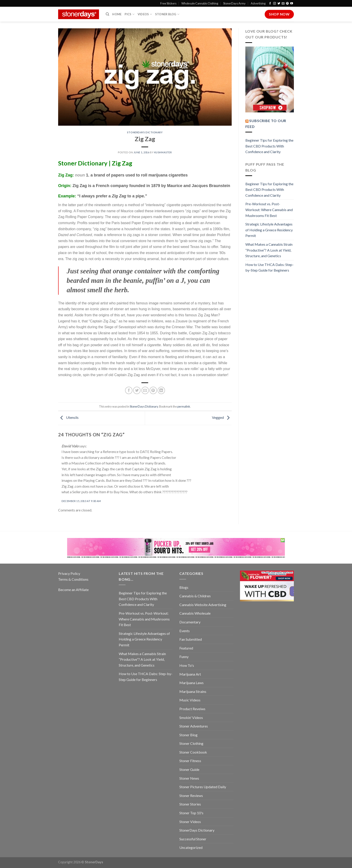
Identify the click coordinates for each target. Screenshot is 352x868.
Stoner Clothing (191, 743)
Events (185, 631)
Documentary (190, 622)
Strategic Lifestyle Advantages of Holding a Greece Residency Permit (269, 230)
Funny (184, 657)
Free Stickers (168, 3)
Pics (129, 14)
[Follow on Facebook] (270, 4)
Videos (145, 14)
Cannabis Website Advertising (203, 605)
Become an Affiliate (73, 590)
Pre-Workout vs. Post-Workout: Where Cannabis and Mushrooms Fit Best (269, 210)
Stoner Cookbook (193, 752)
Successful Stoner (193, 839)
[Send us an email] (283, 4)
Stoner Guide (189, 769)
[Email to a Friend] (145, 390)
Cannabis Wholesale (195, 613)
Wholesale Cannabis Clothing (200, 3)
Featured (186, 648)
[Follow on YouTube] (292, 4)
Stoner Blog (167, 14)
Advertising (258, 3)
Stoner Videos (190, 822)
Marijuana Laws (191, 683)
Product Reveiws (192, 709)
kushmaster (163, 152)
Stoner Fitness (190, 761)
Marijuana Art (190, 674)
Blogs (184, 587)
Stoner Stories (190, 804)
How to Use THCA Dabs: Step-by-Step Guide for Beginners (269, 267)
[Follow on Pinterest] (287, 4)
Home (117, 14)
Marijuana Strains (193, 691)
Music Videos (190, 700)
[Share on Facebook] (129, 390)
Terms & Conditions (73, 579)
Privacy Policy (69, 573)
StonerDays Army (234, 3)
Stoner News (189, 778)
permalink (184, 406)
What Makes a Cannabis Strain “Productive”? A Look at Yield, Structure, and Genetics (269, 250)
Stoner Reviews (191, 795)
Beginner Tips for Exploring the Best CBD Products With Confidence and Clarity (269, 146)
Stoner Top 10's (191, 813)
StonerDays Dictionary (145, 132)
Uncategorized (191, 847)
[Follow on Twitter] (279, 4)
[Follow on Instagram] (275, 4)
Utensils (68, 417)
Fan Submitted (191, 639)
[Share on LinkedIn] (161, 390)
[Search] (107, 14)
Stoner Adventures (194, 726)
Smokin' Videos (191, 717)
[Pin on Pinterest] (153, 390)
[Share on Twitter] (137, 390)
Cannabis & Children (195, 596)
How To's (187, 665)
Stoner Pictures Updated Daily (203, 787)
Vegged (222, 417)
